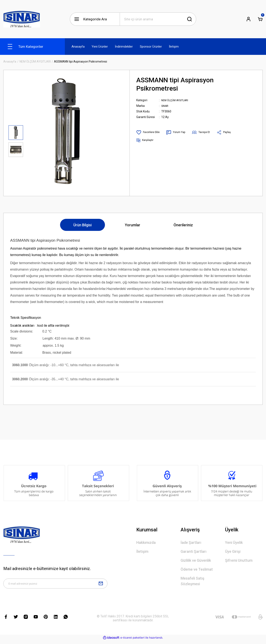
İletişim (142, 551)
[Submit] (101, 585)
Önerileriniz (183, 225)
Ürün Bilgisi (83, 225)
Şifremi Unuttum (239, 560)
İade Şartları (191, 542)
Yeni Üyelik (234, 542)
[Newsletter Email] (55, 585)
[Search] (158, 19)
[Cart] (260, 19)
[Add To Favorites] (149, 132)
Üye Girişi (233, 551)
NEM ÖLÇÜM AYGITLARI (177, 100)
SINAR (165, 106)
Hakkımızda (146, 542)
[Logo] (22, 19)
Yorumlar (133, 225)
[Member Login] (249, 19)
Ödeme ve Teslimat (197, 569)
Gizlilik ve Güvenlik (196, 560)
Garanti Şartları (193, 551)
